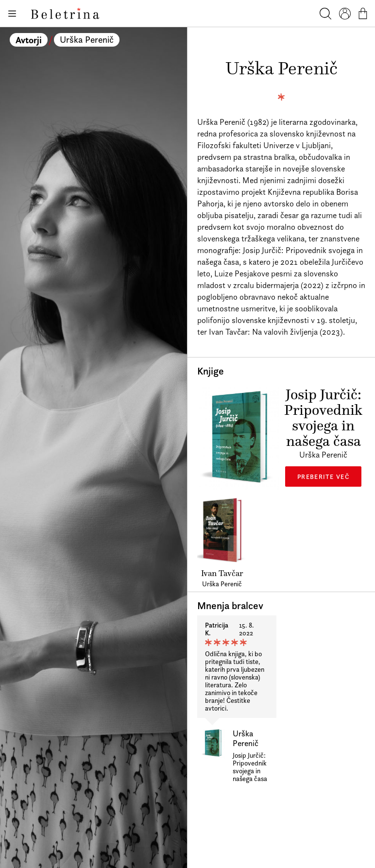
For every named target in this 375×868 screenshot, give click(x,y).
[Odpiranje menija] (12, 14)
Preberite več (323, 477)
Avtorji (29, 40)
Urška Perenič (87, 40)
